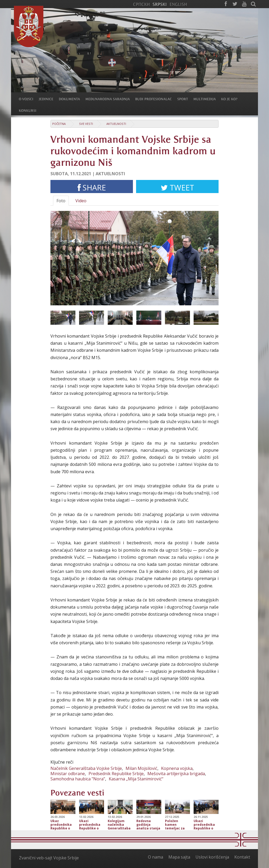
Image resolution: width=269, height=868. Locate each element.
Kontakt (242, 857)
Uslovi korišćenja (212, 857)
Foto (61, 201)
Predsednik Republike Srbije (116, 774)
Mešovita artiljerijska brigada (176, 774)
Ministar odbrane (68, 774)
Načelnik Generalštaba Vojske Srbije (86, 768)
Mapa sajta (179, 857)
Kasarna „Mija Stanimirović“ (136, 779)
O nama (156, 857)
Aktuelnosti (116, 124)
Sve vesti (86, 124)
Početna (59, 124)
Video (81, 201)
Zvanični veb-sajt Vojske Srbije (49, 858)
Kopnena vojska (177, 768)
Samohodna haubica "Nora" (78, 779)
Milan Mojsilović (141, 768)
